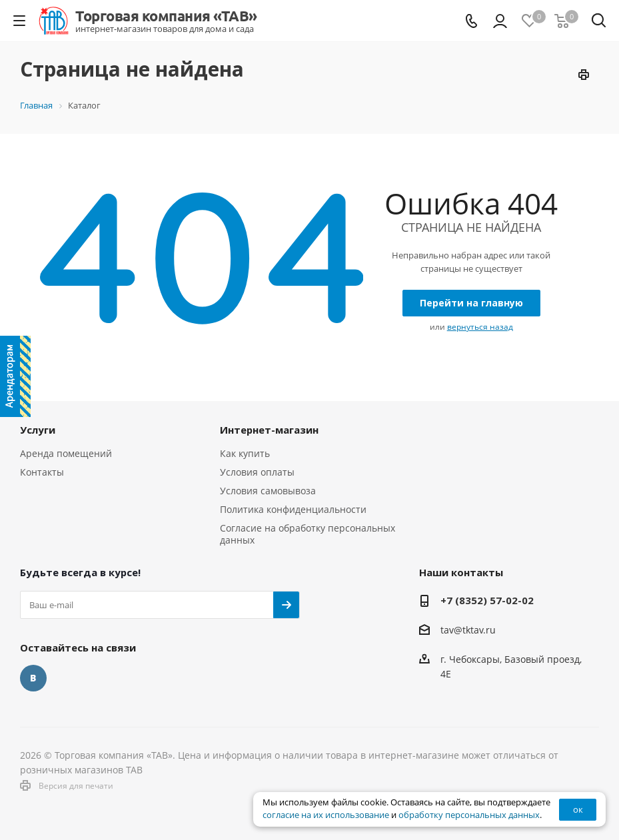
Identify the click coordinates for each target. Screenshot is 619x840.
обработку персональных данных (469, 815)
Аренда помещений (66, 453)
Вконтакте (33, 678)
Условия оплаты (257, 472)
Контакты (42, 472)
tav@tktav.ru (468, 630)
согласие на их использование (326, 815)
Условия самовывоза (268, 491)
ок (578, 809)
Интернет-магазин (269, 430)
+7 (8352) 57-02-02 (487, 600)
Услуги (38, 430)
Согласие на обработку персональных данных (308, 534)
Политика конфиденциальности (293, 509)
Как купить (245, 453)
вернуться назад (480, 327)
